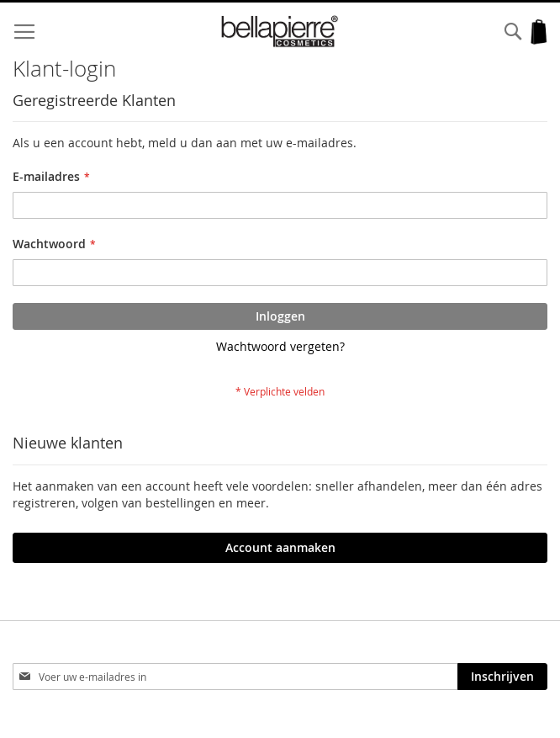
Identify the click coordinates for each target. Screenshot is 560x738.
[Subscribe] (502, 677)
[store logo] (280, 32)
